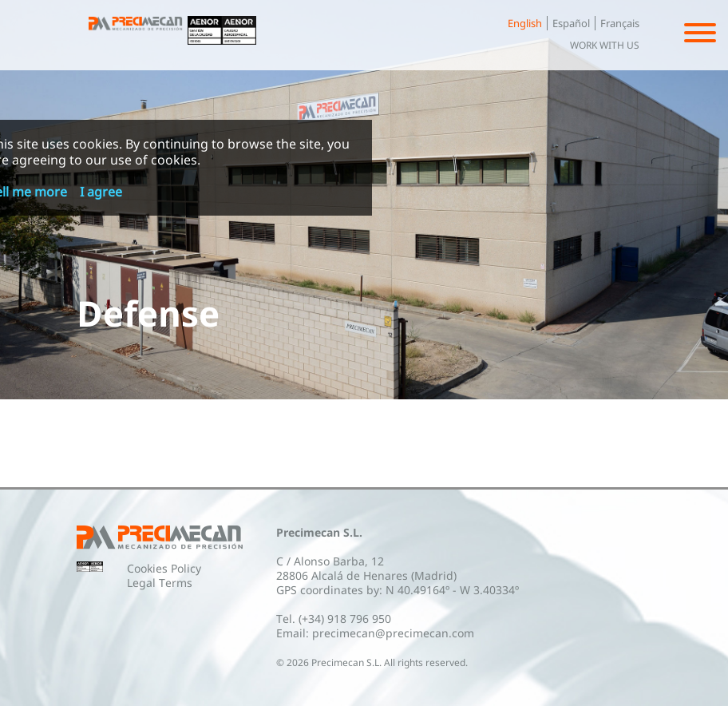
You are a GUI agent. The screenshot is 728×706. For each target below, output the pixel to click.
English (525, 23)
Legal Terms (160, 583)
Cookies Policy (164, 568)
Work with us (605, 45)
